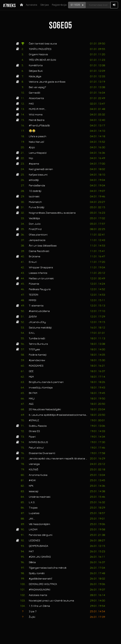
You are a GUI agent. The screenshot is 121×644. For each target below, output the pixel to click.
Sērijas (45, 5)
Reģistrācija (59, 5)
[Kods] (98, 5)
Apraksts (32, 5)
